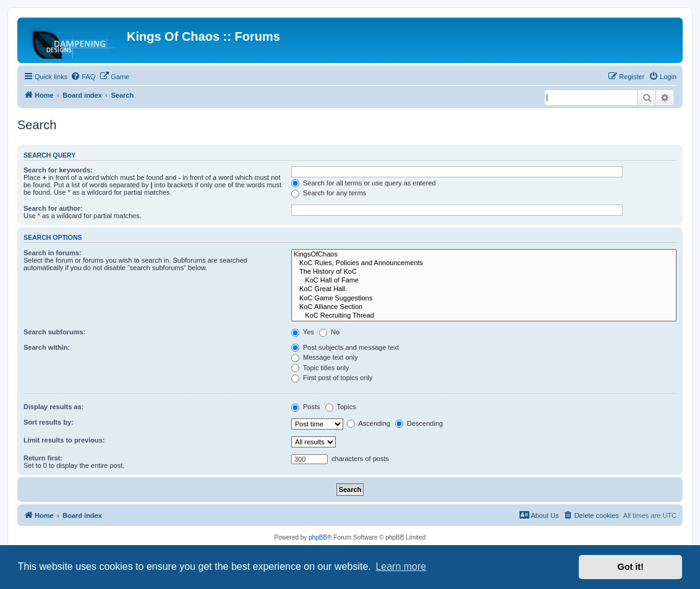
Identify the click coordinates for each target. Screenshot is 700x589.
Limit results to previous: (64, 440)
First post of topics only (332, 378)
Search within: (47, 347)
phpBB (318, 537)
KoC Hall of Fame (484, 281)
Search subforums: (54, 332)
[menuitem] (83, 77)
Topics (341, 407)
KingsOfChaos (484, 255)
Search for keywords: (58, 170)
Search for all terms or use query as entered (364, 183)
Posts (306, 407)
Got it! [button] (631, 567)
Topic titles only (320, 368)
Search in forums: (53, 253)
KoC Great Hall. (484, 289)
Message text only (325, 357)
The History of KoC (484, 272)
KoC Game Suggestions (484, 299)
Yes (303, 332)
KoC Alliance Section (484, 307)
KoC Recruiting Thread (484, 316)
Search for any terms (329, 193)
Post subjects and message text (345, 347)
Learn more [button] (401, 566)
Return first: (43, 458)
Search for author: (53, 208)
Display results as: (53, 407)
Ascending (369, 423)
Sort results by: (49, 422)
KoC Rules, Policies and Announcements (484, 263)
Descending (419, 423)
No (329, 332)
